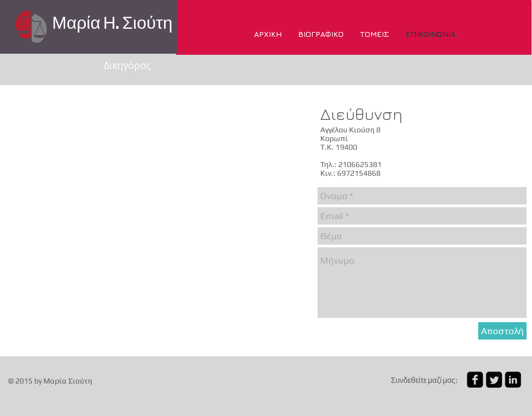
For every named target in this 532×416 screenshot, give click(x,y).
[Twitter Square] (494, 380)
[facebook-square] (475, 380)
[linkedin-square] (513, 380)
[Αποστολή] (502, 331)
